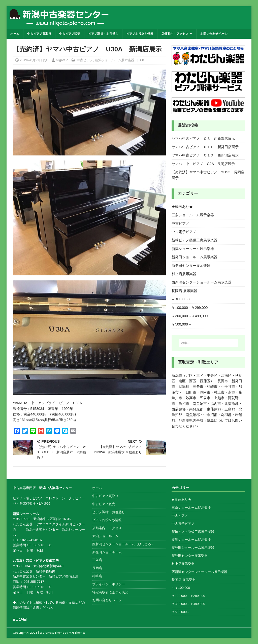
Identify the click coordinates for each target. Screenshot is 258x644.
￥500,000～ (182, 324)
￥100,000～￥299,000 (190, 308)
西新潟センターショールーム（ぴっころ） (123, 544)
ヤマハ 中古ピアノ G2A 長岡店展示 (203, 164)
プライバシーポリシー (109, 584)
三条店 (97, 560)
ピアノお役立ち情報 (140, 34)
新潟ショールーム (105, 536)
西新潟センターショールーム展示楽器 (202, 282)
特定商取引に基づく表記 (110, 592)
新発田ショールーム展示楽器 (195, 257)
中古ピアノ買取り (39, 34)
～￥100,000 (182, 299)
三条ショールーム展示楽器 (193, 215)
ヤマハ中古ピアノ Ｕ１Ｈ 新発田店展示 (205, 147)
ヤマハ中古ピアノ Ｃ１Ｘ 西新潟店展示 (205, 155)
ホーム (15, 34)
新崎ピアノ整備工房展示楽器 (195, 240)
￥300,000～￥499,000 (190, 316)
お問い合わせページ (214, 34)
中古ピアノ (85, 60)
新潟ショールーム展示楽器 (115, 60)
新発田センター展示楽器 (191, 266)
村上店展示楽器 (184, 274)
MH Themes (77, 633)
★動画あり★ (182, 207)
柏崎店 (97, 576)
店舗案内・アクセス (175, 34)
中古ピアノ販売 (70, 34)
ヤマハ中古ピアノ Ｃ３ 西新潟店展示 (203, 139)
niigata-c (62, 60)
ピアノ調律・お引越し (103, 34)
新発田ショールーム (107, 552)
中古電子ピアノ (184, 232)
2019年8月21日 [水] (34, 60)
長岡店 (97, 568)
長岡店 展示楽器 (184, 291)
